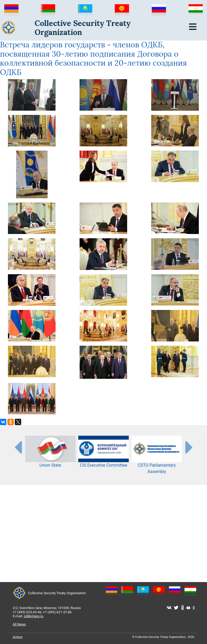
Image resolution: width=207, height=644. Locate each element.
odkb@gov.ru (34, 616)
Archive (18, 637)
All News (19, 624)
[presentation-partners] (18, 447)
